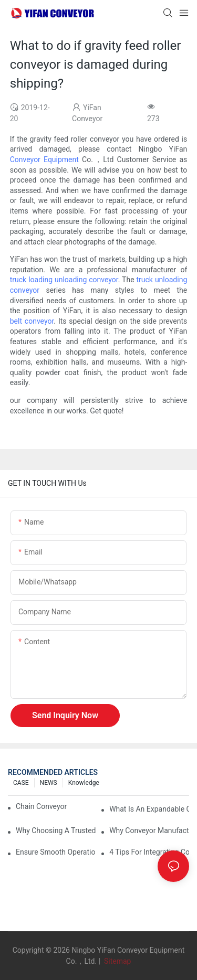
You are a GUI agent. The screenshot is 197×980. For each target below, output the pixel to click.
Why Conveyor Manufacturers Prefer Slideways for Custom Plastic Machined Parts (149, 830)
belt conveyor (32, 321)
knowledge (84, 783)
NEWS (49, 783)
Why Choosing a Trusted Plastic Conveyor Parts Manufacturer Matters (56, 830)
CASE (21, 783)
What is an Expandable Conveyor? (149, 809)
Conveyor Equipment (44, 159)
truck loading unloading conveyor (64, 280)
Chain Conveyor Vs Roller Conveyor (42, 806)
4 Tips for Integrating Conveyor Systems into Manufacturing (149, 852)
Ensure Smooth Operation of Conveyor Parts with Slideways (56, 852)
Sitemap (116, 961)
